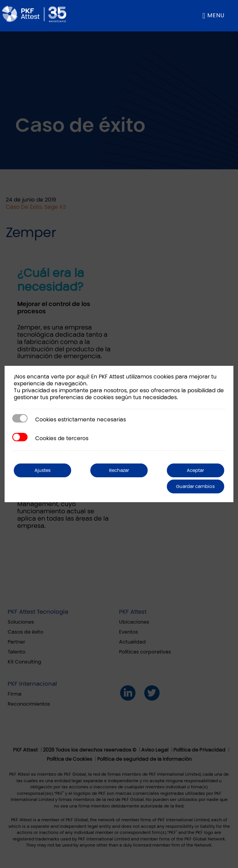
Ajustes (42, 470)
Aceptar (195, 470)
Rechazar (119, 470)
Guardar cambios (195, 486)
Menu (216, 15)
